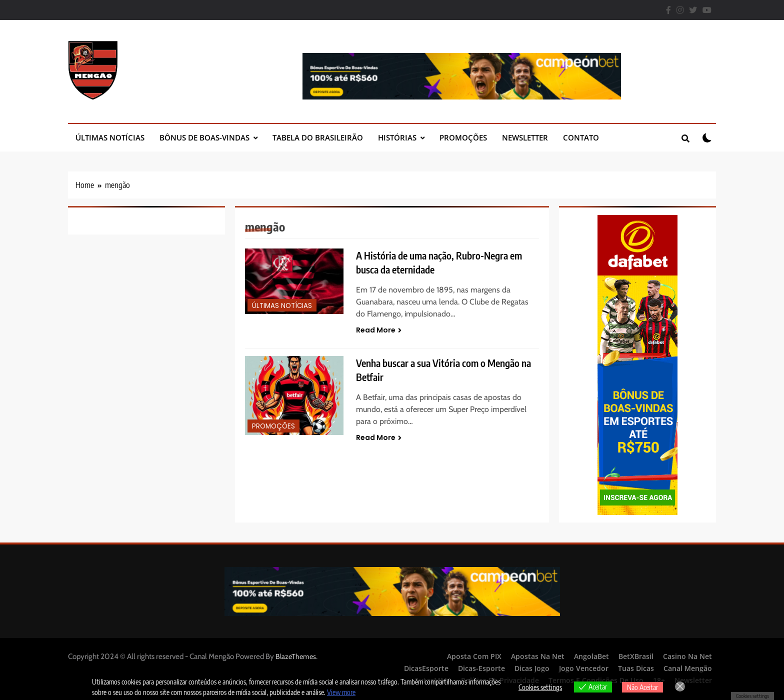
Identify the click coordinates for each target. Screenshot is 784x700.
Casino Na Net (687, 656)
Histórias (397, 137)
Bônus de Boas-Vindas (204, 137)
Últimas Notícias (110, 137)
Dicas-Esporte (481, 668)
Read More (379, 330)
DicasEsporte (426, 668)
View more (341, 692)
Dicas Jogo (532, 668)
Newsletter (525, 137)
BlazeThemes (296, 656)
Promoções (463, 137)
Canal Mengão (688, 668)
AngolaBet (591, 656)
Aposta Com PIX (474, 656)
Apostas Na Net (538, 656)
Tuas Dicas (636, 668)
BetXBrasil (636, 656)
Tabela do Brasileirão (318, 137)
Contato (581, 137)
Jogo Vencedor (584, 668)
